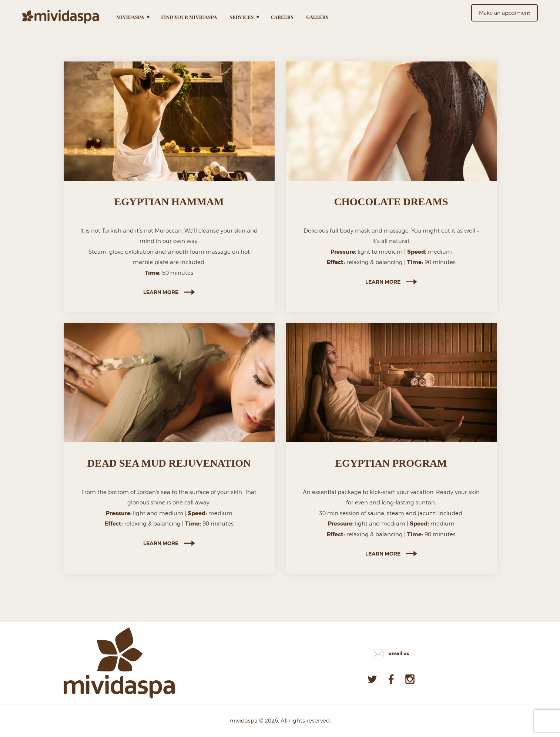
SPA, (149, 213)
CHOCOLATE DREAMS (391, 202)
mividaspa (244, 721)
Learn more (161, 292)
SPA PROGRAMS (175, 213)
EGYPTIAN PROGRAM (391, 463)
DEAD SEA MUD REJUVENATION (169, 463)
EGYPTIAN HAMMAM (169, 202)
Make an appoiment (504, 13)
